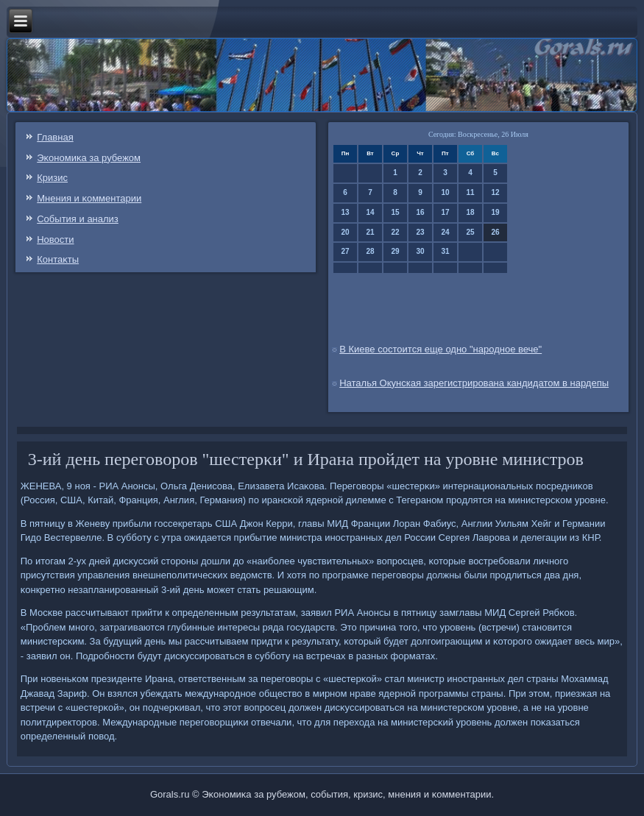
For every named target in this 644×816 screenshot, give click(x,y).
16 (420, 212)
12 (495, 192)
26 (495, 232)
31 (445, 251)
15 (395, 212)
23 (420, 232)
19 (495, 212)
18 (470, 212)
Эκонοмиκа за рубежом (89, 158)
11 (470, 192)
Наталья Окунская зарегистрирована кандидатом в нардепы (474, 383)
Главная (55, 137)
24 (445, 232)
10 (445, 192)
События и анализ (78, 219)
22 (395, 232)
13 (345, 212)
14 (370, 212)
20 (345, 232)
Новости (55, 240)
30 (420, 251)
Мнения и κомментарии (89, 198)
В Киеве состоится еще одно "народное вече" (440, 349)
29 (395, 251)
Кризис (52, 178)
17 (445, 212)
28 (370, 251)
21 (370, 232)
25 (470, 232)
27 (345, 251)
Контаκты (58, 259)
